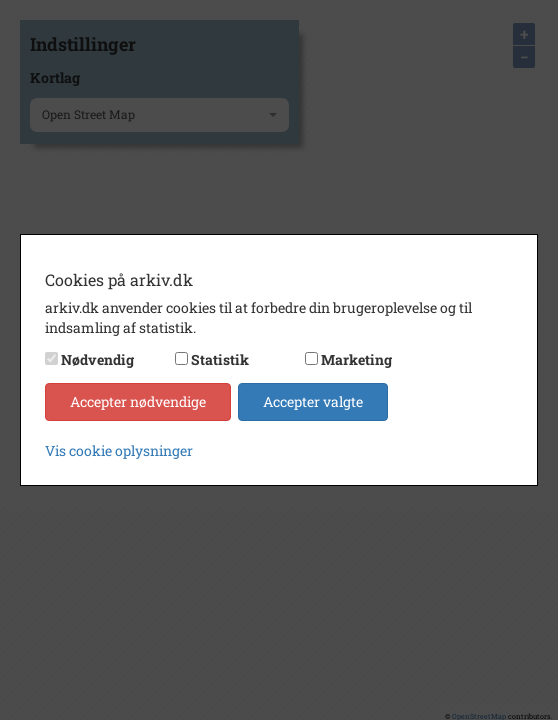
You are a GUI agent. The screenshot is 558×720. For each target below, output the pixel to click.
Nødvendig (97, 359)
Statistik (220, 359)
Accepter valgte (313, 401)
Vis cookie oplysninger (119, 450)
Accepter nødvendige (138, 401)
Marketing (356, 359)
